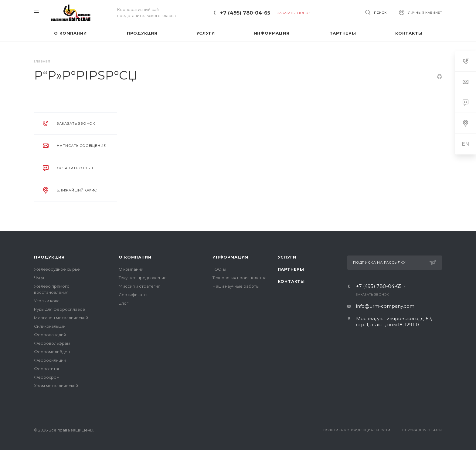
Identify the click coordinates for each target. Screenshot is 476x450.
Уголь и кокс (47, 301)
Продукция (49, 257)
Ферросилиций (50, 360)
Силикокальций (50, 326)
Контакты (291, 281)
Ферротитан (47, 369)
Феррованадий (50, 335)
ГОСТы (219, 269)
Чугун (40, 278)
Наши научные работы (236, 286)
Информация (230, 257)
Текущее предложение (143, 278)
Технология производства (240, 278)
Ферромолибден (52, 352)
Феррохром (47, 377)
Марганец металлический (61, 318)
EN (466, 144)
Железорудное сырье (57, 269)
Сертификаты (133, 295)
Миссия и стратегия (139, 286)
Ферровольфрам (52, 343)
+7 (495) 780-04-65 (245, 13)
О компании (135, 257)
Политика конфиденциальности (357, 430)
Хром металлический (56, 386)
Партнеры (291, 269)
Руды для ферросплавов (59, 309)
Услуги (287, 257)
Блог (124, 303)
